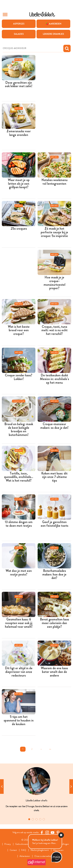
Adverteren (25, 856)
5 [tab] (44, 819)
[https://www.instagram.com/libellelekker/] (47, 833)
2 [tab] (33, 819)
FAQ (24, 850)
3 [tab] (36, 819)
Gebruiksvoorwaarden (25, 844)
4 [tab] (40, 819)
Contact (13, 850)
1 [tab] (29, 819)
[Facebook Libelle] (42, 833)
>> (50, 749)
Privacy (8, 844)
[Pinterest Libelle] (58, 833)
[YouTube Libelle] (53, 833)
